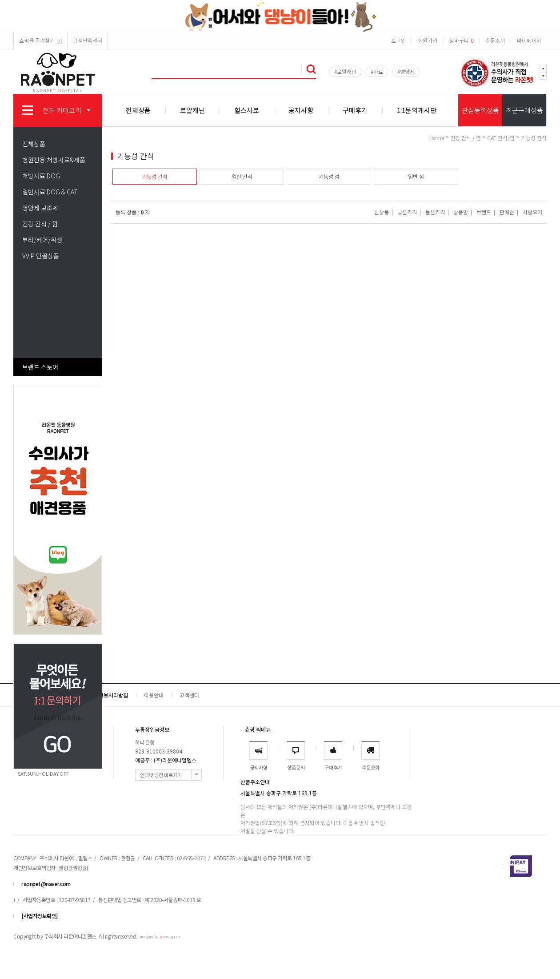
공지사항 (301, 110)
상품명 (461, 212)
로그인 (398, 40)
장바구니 (461, 40)
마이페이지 (529, 40)
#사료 (377, 71)
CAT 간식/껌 (501, 138)
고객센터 (189, 695)
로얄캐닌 (192, 110)
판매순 (507, 212)
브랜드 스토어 (40, 367)
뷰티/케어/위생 (42, 240)
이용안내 (154, 695)
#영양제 (406, 71)
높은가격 (435, 212)
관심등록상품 (480, 110)
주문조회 (495, 40)
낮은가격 (407, 212)
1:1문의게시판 (417, 110)
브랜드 (484, 212)
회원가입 (428, 40)
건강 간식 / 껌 (40, 224)
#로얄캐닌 (345, 71)
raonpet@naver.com (46, 884)
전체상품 (138, 110)
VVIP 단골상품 (41, 256)
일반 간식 (242, 176)
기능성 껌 (329, 176)
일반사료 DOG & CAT (50, 192)
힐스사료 (247, 110)
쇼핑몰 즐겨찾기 (40, 40)
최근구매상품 (524, 110)
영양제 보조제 (40, 208)
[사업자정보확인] (40, 916)
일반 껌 (416, 176)
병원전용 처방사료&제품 (54, 160)
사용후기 (532, 212)
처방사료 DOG (41, 176)
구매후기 (355, 110)
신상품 (382, 212)
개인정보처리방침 (108, 695)
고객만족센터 (88, 40)
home (437, 138)
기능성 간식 (534, 138)
